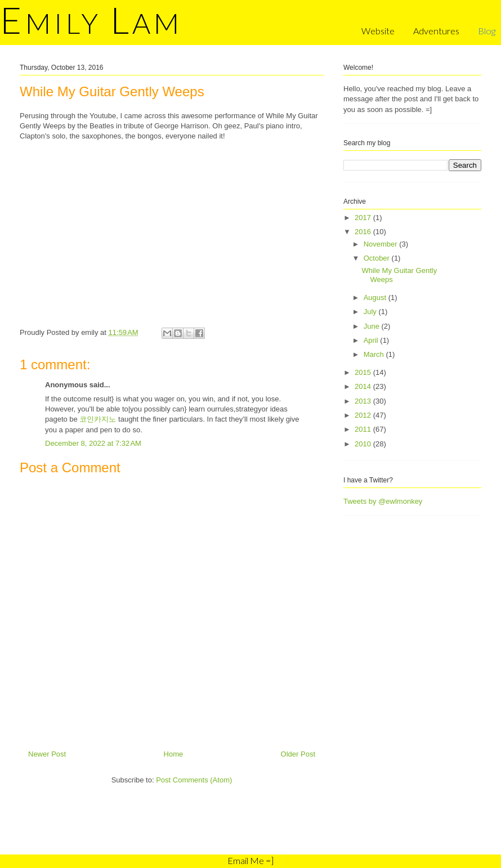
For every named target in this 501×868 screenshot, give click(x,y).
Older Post (298, 754)
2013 (364, 401)
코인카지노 (98, 419)
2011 (364, 429)
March (375, 354)
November (382, 244)
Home (174, 754)
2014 (364, 386)
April (372, 340)
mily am (91, 23)
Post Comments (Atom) (194, 780)
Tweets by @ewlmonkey (383, 501)
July (371, 312)
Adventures (436, 31)
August (376, 297)
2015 (364, 372)
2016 (364, 232)
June (373, 326)
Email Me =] (250, 860)
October (378, 258)
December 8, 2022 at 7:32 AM (93, 443)
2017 (364, 218)
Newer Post (47, 754)
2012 (364, 415)
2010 (364, 444)
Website (378, 31)
